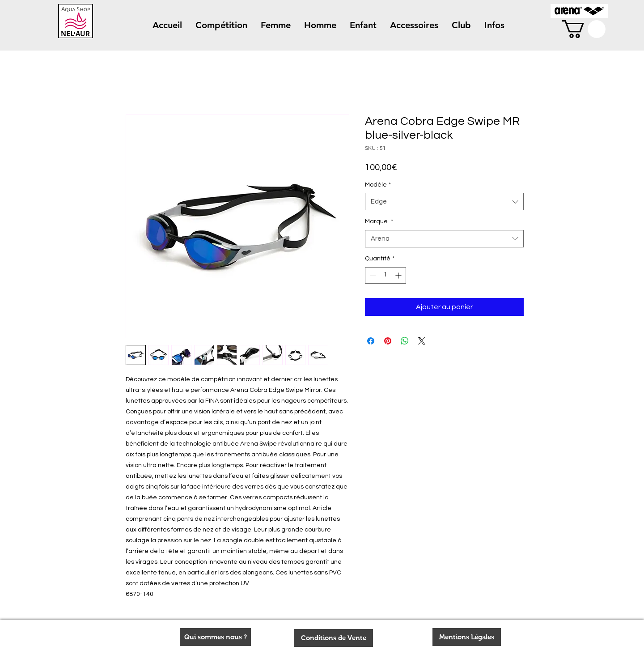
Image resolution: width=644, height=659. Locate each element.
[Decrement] (372, 275)
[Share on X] (422, 341)
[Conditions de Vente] (333, 638)
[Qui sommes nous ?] (215, 637)
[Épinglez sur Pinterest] (388, 341)
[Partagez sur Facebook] (371, 341)
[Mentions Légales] (467, 637)
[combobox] (444, 202)
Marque (379, 221)
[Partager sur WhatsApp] (405, 341)
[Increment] (399, 275)
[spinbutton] (386, 275)
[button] (221, 25)
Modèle (378, 185)
